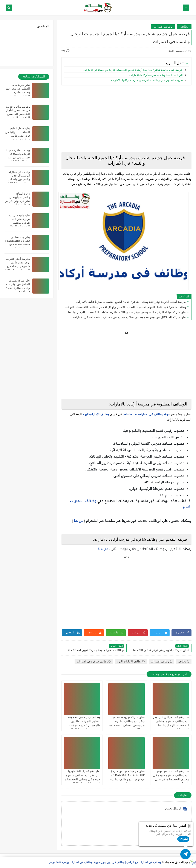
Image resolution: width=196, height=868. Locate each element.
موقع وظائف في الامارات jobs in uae (147, 414)
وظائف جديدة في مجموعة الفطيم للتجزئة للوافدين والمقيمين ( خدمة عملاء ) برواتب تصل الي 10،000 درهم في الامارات (84, 726)
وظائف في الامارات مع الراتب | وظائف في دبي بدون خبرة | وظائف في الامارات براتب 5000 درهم (105, 862)
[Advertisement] (126, 119)
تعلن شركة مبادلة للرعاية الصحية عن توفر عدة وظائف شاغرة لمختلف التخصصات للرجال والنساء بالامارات (125, 312)
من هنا (79, 521)
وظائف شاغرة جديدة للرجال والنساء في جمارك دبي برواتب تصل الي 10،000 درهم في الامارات (18, 157)
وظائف (184, 27)
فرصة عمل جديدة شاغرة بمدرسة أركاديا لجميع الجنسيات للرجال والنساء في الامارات (133, 70)
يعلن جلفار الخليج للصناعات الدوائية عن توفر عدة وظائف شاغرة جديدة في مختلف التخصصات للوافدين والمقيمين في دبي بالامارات (18, 139)
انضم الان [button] (183, 839)
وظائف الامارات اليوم (96, 414)
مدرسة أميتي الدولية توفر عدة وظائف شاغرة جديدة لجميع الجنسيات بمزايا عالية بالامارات (131, 302)
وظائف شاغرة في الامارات (94, 661)
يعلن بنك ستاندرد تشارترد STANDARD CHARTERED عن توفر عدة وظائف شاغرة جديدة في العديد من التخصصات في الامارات (17, 248)
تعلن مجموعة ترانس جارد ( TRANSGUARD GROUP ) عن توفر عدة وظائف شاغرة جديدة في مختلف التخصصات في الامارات (127, 780)
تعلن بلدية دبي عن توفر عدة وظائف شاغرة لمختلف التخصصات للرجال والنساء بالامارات (19, 223)
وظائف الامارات (163, 27)
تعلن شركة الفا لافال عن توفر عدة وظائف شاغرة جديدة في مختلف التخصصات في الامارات (130, 317)
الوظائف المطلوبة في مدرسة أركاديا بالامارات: (156, 75)
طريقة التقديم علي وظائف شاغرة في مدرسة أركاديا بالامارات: (146, 80)
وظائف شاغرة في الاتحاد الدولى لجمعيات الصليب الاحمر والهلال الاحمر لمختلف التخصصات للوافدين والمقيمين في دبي (125, 307)
